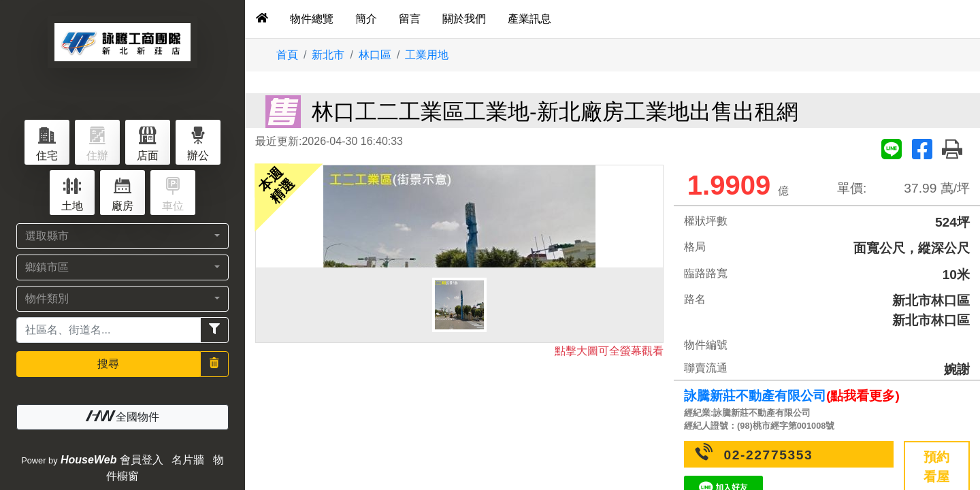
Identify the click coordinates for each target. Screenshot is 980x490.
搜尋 (108, 364)
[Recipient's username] (109, 330)
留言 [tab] (410, 19)
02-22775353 (769, 455)
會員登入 (142, 460)
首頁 (287, 55)
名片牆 (188, 460)
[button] (122, 236)
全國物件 (122, 416)
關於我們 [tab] (464, 19)
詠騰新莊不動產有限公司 (755, 396)
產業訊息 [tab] (529, 19)
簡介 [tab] (366, 19)
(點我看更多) (863, 396)
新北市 (328, 55)
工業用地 (427, 55)
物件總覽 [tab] (312, 19)
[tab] (262, 19)
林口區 (375, 55)
